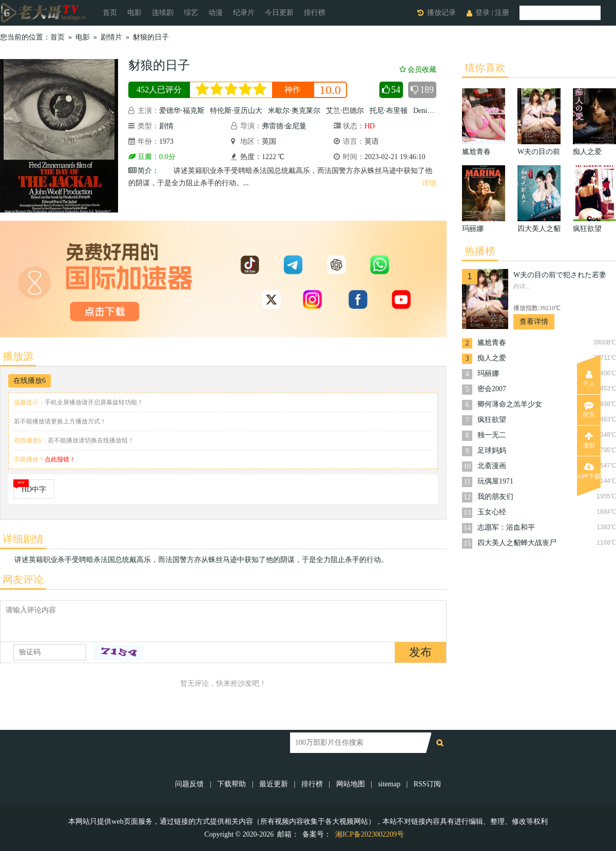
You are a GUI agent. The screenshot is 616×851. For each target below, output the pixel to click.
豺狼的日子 (151, 37)
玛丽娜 (488, 373)
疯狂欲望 (492, 420)
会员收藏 (418, 70)
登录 (483, 13)
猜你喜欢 (485, 68)
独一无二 (492, 435)
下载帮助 (232, 784)
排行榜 (315, 13)
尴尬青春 (492, 343)
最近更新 (274, 784)
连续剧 (163, 13)
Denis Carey (431, 111)
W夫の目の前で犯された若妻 (560, 275)
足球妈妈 (492, 450)
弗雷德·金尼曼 (284, 126)
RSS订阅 (427, 784)
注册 (502, 13)
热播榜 (480, 251)
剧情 (166, 126)
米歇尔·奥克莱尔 (294, 111)
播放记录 (441, 13)
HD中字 (34, 489)
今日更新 (279, 13)
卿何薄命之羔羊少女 (510, 404)
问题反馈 (190, 784)
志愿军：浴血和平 (506, 527)
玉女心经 (492, 512)
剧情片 (111, 37)
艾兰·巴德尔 (345, 111)
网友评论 (23, 579)
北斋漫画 (492, 466)
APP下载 (589, 471)
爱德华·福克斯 (182, 111)
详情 (429, 183)
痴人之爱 (492, 358)
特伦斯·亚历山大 (236, 111)
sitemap (389, 784)
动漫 (216, 13)
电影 (134, 13)
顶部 (589, 440)
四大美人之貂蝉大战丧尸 (517, 543)
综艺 (191, 13)
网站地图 (351, 784)
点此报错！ (60, 459)
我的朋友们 (495, 497)
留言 (589, 410)
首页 (110, 13)
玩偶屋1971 (495, 481)
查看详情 (534, 322)
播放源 (18, 356)
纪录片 (244, 13)
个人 (589, 379)
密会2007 (492, 389)
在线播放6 (30, 381)
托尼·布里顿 (389, 111)
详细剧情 (23, 539)
